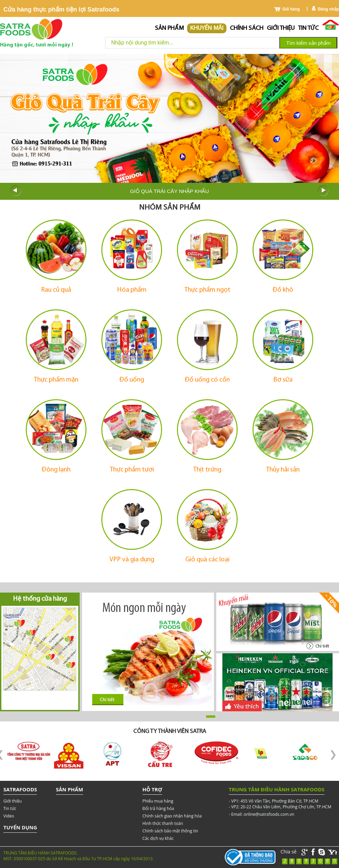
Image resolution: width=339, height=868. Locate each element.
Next (323, 191)
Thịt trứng (207, 470)
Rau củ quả (56, 290)
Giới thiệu (281, 28)
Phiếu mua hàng (158, 801)
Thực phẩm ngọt (207, 290)
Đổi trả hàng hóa (158, 808)
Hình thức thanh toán (163, 823)
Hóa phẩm (132, 290)
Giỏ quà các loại (207, 560)
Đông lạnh (56, 470)
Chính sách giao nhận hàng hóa (172, 816)
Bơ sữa (283, 380)
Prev (16, 191)
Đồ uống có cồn (207, 380)
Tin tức (308, 28)
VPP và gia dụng (132, 560)
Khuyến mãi (207, 28)
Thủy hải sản (283, 470)
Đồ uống (132, 380)
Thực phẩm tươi (132, 470)
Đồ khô (283, 290)
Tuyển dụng (20, 827)
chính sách (247, 28)
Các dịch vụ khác (158, 838)
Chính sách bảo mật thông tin (170, 831)
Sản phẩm (169, 28)
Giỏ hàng (291, 9)
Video (9, 816)
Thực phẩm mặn (56, 380)
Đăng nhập (328, 9)
